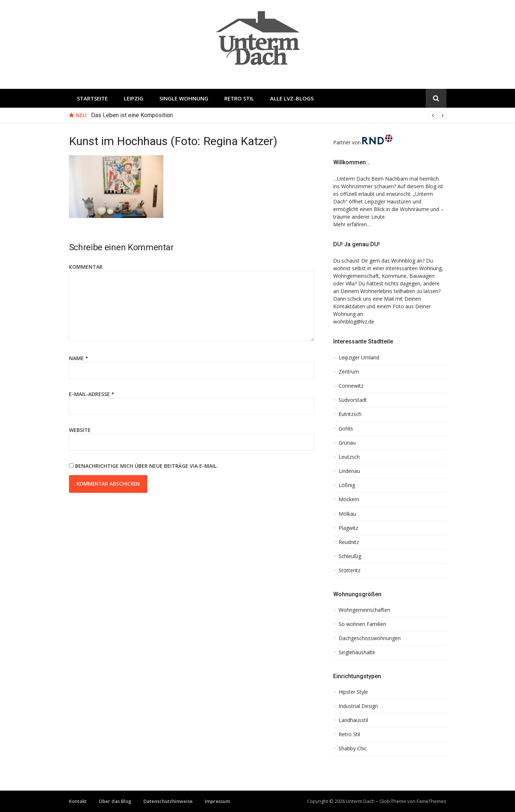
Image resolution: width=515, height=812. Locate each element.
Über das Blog (115, 801)
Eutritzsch (350, 414)
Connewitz (351, 386)
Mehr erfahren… (352, 224)
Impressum (217, 801)
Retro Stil (239, 98)
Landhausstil (353, 720)
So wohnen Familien (362, 624)
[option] (269, 115)
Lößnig (347, 485)
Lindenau (349, 471)
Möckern (349, 499)
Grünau (347, 443)
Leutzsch (349, 457)
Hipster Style (353, 692)
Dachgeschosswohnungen (370, 638)
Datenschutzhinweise (168, 801)
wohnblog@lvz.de (354, 321)
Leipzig (134, 98)
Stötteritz (350, 570)
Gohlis (346, 429)
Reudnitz (349, 542)
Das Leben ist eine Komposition (132, 115)
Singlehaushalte (357, 652)
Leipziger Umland (359, 358)
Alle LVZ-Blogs (292, 98)
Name (79, 358)
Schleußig (350, 556)
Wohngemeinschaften (364, 610)
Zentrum (349, 372)
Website (80, 430)
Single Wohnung (184, 98)
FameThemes (432, 801)
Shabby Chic (353, 749)
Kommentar (86, 267)
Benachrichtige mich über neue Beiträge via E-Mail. (146, 466)
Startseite (92, 98)
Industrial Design (358, 706)
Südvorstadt (353, 400)
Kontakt (78, 801)
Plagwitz (348, 528)
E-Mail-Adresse (92, 394)
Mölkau (347, 514)
